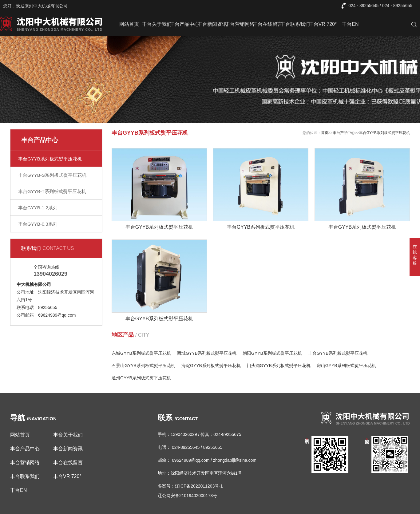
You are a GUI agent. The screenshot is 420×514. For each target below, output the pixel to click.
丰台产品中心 (184, 24)
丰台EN (350, 24)
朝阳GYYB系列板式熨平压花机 (272, 353)
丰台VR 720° (323, 24)
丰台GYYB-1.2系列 (38, 208)
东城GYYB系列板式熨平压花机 (141, 353)
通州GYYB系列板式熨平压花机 (141, 378)
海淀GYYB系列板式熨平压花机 (211, 366)
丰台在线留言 (267, 24)
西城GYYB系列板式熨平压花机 (207, 353)
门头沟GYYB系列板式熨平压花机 (279, 366)
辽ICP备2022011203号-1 (199, 486)
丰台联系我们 (295, 24)
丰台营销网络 (240, 24)
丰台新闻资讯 (212, 24)
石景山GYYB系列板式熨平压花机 (143, 366)
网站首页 (129, 24)
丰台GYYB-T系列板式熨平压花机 (52, 191)
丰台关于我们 (157, 24)
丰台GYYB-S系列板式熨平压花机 (52, 175)
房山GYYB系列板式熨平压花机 (346, 366)
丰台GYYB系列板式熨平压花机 (50, 159)
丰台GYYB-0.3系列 (38, 224)
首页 (325, 133)
